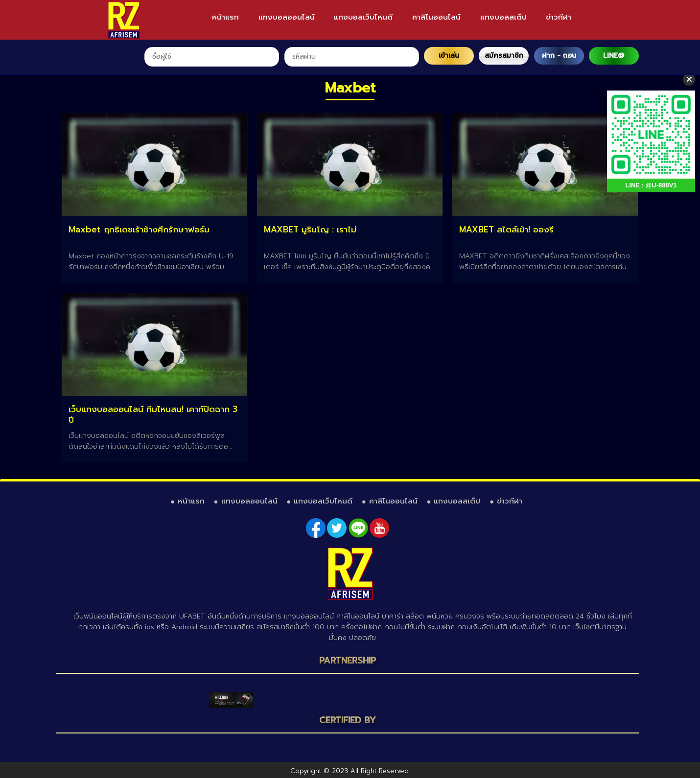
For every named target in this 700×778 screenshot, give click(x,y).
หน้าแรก (225, 17)
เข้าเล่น (449, 56)
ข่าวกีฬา (559, 17)
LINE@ (614, 56)
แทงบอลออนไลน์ (287, 17)
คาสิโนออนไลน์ (436, 17)
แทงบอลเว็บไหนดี (363, 17)
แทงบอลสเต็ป (503, 17)
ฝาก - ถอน (559, 56)
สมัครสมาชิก (504, 56)
